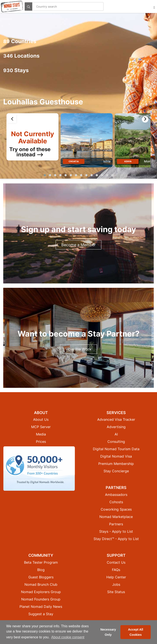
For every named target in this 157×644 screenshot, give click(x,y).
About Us (41, 420)
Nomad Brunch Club (41, 585)
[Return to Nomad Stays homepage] (12, 6)
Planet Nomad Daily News (41, 607)
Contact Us (116, 563)
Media (41, 434)
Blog (41, 570)
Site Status (116, 592)
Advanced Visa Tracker (116, 420)
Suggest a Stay (41, 614)
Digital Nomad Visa (116, 456)
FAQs (116, 570)
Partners (116, 524)
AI (116, 434)
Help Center (116, 577)
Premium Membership (116, 464)
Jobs (116, 585)
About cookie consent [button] (68, 637)
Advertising (116, 427)
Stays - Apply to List (116, 532)
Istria (107, 161)
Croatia (74, 161)
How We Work (78, 349)
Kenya (128, 161)
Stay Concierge (116, 471)
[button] (45, 175)
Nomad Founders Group (41, 599)
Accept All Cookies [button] (136, 632)
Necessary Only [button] (108, 632)
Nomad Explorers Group (41, 592)
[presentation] (12, 119)
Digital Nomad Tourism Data (116, 449)
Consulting (116, 442)
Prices (41, 442)
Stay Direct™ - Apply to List (116, 539)
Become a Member (78, 245)
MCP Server (41, 427)
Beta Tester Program (41, 563)
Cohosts (116, 502)
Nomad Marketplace (116, 517)
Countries (20, 41)
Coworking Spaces (116, 510)
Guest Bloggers (41, 577)
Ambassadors (116, 495)
